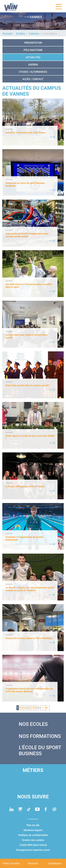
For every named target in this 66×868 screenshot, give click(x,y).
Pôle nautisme (33, 50)
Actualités (33, 57)
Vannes (34, 34)
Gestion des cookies (33, 840)
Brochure (33, 863)
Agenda (33, 65)
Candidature (55, 863)
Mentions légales (33, 830)
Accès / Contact (33, 79)
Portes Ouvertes (11, 863)
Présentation (33, 43)
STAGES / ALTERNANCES (33, 72)
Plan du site (33, 825)
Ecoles (21, 34)
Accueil (7, 34)
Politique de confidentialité (33, 835)
